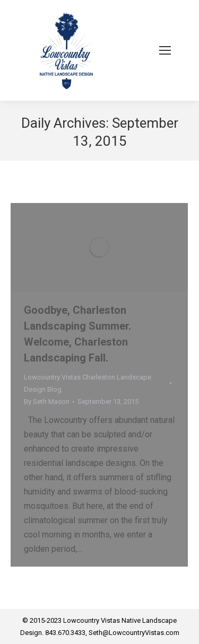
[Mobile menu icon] (165, 50)
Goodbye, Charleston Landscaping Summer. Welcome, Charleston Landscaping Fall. (77, 334)
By (47, 402)
